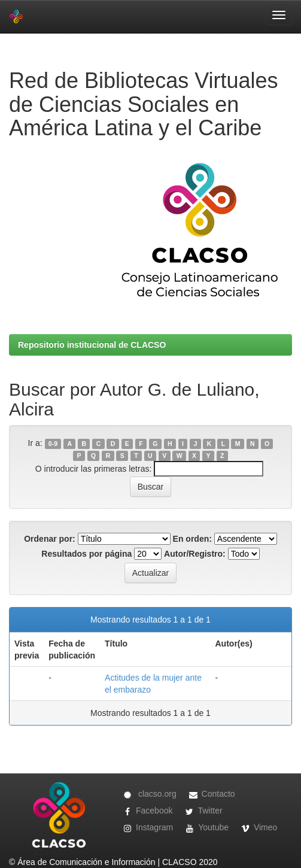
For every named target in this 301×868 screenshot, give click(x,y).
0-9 (53, 444)
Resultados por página (86, 554)
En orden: (192, 539)
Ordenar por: (50, 539)
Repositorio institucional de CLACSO (92, 345)
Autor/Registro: (195, 554)
